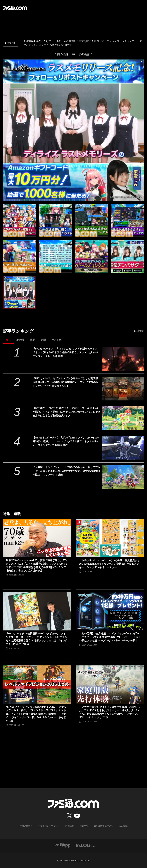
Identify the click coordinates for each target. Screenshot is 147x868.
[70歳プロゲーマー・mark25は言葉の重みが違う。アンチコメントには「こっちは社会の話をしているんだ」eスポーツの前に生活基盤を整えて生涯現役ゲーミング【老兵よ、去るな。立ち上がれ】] (37, 538)
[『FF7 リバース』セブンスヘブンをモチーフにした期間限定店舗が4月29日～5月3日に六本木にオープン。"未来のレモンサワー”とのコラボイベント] (123, 389)
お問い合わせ (26, 826)
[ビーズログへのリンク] (85, 845)
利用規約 (70, 826)
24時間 (20, 340)
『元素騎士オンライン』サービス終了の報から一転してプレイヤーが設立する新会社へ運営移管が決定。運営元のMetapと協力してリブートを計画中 (66, 471)
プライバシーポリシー (49, 826)
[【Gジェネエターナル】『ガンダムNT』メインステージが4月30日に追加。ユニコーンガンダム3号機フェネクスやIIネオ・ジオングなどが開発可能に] (123, 448)
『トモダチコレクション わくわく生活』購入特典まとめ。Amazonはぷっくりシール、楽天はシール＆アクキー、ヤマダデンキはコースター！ (110, 564)
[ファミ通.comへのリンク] (15, 8)
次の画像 (84, 54)
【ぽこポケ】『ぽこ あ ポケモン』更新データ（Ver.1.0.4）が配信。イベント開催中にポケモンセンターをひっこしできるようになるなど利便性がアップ (66, 412)
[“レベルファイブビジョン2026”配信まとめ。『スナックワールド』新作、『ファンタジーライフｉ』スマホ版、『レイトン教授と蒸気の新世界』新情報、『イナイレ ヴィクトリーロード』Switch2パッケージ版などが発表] (37, 685)
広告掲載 (123, 826)
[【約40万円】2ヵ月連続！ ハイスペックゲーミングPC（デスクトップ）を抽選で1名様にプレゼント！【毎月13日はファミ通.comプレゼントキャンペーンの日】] (110, 611)
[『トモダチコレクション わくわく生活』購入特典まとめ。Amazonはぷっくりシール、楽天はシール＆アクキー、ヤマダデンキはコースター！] (110, 538)
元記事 (10, 43)
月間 (43, 340)
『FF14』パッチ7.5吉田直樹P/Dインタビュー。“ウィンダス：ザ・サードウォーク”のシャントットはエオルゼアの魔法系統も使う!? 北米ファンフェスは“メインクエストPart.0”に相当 (37, 639)
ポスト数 (57, 340)
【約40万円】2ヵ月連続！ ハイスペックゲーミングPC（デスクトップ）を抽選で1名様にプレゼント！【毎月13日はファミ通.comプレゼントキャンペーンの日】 (110, 637)
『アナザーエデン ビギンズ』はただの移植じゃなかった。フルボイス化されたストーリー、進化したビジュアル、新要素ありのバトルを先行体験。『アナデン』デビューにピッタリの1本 (110, 712)
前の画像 (63, 54)
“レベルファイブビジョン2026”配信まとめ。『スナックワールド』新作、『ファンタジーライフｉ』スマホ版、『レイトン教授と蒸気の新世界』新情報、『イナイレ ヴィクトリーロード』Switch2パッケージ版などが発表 (36, 714)
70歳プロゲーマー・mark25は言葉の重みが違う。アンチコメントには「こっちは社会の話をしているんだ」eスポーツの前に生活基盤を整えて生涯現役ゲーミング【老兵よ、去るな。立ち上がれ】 (37, 566)
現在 (8, 340)
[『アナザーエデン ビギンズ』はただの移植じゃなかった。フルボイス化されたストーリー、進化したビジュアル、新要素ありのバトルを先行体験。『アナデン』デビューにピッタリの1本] (110, 685)
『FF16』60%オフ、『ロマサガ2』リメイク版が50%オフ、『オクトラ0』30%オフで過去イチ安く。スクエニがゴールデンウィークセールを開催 (66, 352)
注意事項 (84, 826)
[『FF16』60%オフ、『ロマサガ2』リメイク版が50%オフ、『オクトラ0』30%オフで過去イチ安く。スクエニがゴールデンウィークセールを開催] (123, 359)
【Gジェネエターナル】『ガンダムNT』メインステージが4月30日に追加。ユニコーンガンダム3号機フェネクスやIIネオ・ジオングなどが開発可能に (66, 441)
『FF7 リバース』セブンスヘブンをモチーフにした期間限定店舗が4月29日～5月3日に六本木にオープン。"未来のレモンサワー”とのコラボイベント (66, 382)
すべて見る (139, 331)
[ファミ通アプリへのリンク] (63, 845)
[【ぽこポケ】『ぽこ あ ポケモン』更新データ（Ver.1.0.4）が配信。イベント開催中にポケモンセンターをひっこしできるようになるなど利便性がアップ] (123, 418)
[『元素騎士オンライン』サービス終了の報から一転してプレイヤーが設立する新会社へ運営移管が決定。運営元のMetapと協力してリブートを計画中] (123, 477)
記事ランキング (18, 331)
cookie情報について (104, 826)
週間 (33, 340)
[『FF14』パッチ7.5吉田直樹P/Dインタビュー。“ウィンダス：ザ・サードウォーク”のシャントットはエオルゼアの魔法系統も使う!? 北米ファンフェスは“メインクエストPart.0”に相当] (37, 611)
